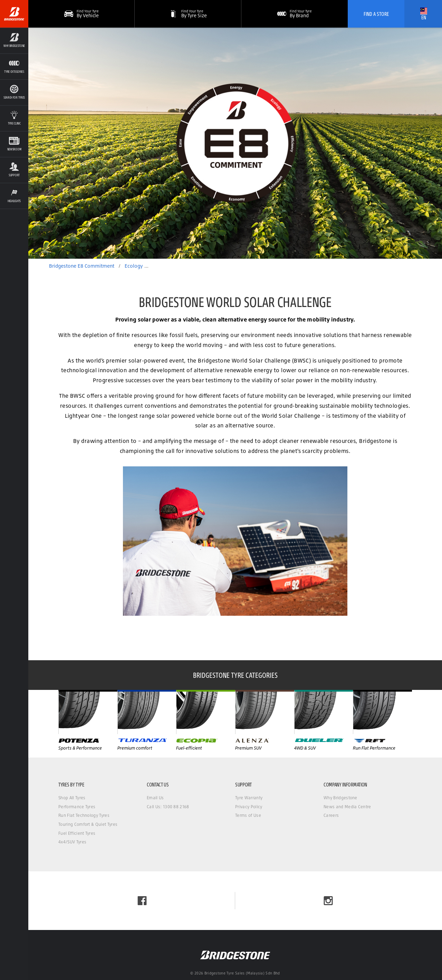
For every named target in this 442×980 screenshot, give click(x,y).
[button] (188, 14)
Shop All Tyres (72, 798)
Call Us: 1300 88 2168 (168, 807)
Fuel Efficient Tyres (77, 833)
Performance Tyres (77, 807)
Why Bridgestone (340, 798)
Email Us (155, 798)
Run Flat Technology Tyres (84, 815)
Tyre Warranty (249, 798)
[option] (235, 143)
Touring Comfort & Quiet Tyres (88, 824)
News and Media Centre (347, 807)
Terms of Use (248, 815)
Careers (331, 815)
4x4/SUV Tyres (72, 842)
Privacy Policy (249, 807)
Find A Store (376, 14)
